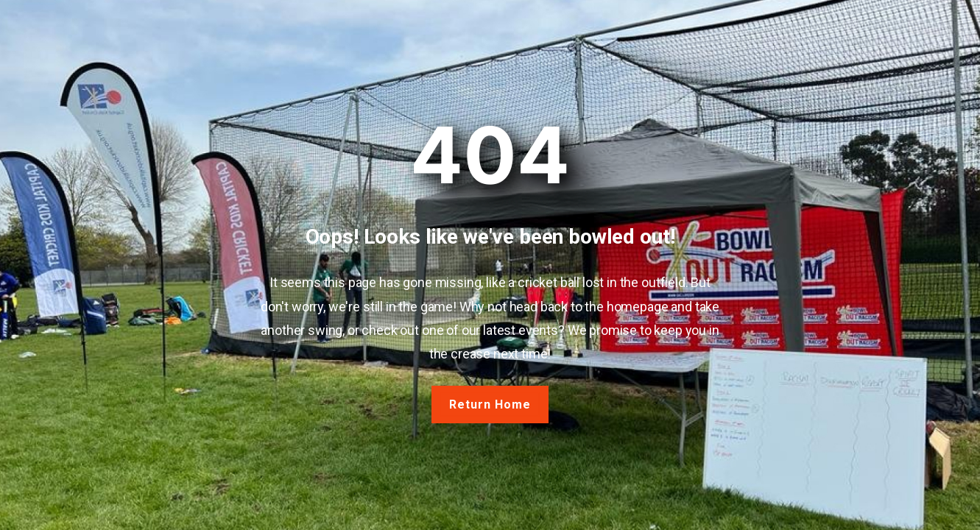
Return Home (490, 404)
